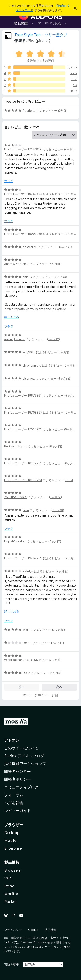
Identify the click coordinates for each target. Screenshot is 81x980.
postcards (30, 247)
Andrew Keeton (15, 264)
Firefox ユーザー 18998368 (23, 234)
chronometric (32, 365)
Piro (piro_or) (39, 41)
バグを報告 (14, 803)
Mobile (10, 840)
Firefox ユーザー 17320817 (23, 149)
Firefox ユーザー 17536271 (23, 429)
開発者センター (18, 771)
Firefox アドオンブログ (24, 756)
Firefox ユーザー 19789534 (23, 194)
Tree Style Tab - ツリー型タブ (41, 35)
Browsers (12, 870)
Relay (9, 886)
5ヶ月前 (65, 247)
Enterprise (13, 848)
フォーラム (14, 795)
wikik (26, 630)
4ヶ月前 (70, 149)
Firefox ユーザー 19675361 (23, 395)
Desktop (12, 833)
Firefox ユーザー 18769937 (23, 412)
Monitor (11, 894)
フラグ (9, 181)
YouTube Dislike (15, 497)
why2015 (29, 352)
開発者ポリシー (18, 779)
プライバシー (13, 930)
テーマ (36, 23)
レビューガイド (18, 811)
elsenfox (29, 378)
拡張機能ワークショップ (25, 764)
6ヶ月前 (70, 429)
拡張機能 (21, 23)
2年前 (63, 111)
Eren (26, 510)
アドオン (12, 740)
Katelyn (28, 571)
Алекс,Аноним (14, 339)
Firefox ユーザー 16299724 (23, 480)
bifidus (27, 277)
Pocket (11, 902)
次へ (59, 687)
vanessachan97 (15, 660)
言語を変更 (12, 964)
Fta (25, 673)
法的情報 (51, 930)
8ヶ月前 (56, 673)
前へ (22, 687)
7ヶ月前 (55, 497)
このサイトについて (21, 748)
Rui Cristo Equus (16, 446)
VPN (8, 878)
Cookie (33, 930)
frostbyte (29, 111)
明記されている (21, 938)
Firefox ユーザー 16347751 (23, 463)
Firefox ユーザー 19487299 (23, 558)
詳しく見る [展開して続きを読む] (12, 317)
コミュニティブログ (21, 787)
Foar (26, 643)
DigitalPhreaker (15, 541)
